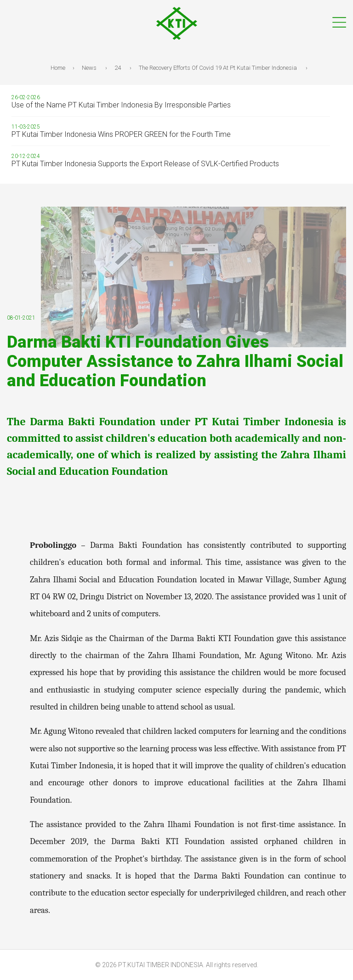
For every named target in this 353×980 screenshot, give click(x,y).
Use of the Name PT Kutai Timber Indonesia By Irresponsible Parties (121, 105)
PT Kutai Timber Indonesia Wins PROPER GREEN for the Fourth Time (121, 134)
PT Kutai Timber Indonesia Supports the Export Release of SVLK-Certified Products (145, 164)
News (90, 68)
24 (118, 68)
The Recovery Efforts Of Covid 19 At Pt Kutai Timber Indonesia (219, 68)
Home (59, 68)
